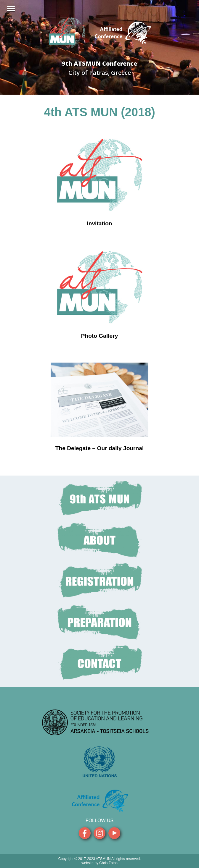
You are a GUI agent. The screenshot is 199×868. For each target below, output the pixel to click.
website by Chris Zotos (99, 863)
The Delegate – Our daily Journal (100, 448)
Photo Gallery (100, 336)
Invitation (99, 223)
